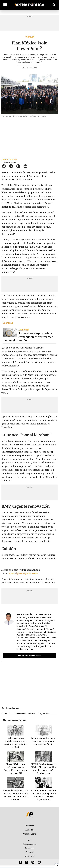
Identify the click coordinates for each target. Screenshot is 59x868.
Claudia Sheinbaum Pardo (24, 714)
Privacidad (30, 848)
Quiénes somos (29, 844)
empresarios (44, 714)
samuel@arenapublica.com (23, 573)
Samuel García (9, 160)
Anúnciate (30, 830)
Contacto (30, 852)
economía (6, 714)
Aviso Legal (29, 856)
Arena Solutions (30, 834)
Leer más (8, 323)
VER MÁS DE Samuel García (29, 656)
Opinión (29, 37)
